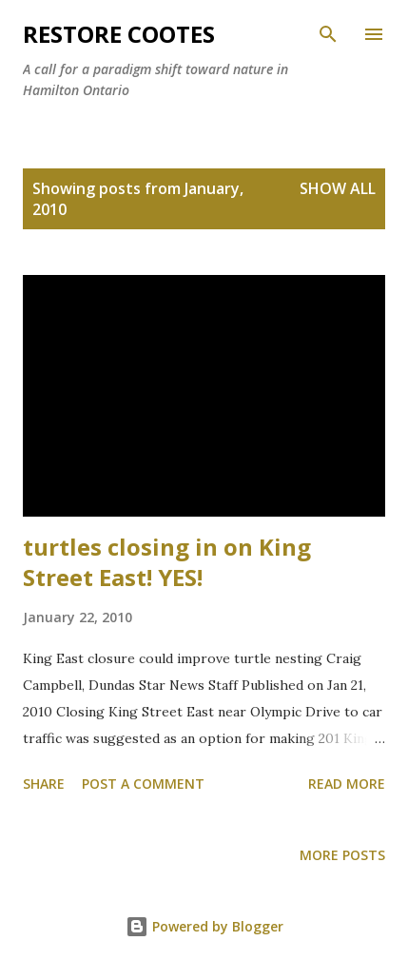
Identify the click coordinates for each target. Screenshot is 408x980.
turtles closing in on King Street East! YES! (167, 562)
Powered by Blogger (204, 926)
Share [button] (44, 784)
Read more (347, 784)
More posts (342, 855)
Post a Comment (143, 784)
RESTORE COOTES (119, 34)
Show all (338, 188)
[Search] (328, 34)
